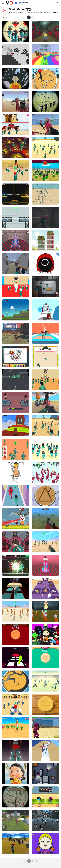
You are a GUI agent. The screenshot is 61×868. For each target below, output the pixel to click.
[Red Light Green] (16, 704)
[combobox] (5, 17)
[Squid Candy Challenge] (16, 681)
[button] (56, 12)
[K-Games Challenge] (45, 449)
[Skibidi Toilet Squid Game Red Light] (16, 287)
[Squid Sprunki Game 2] (16, 658)
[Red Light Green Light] (45, 380)
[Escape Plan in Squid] (16, 380)
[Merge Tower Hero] (45, 240)
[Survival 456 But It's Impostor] (16, 403)
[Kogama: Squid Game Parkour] (16, 426)
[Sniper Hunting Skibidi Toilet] (45, 101)
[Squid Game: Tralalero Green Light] (16, 611)
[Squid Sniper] (16, 32)
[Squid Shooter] (45, 124)
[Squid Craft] (45, 171)
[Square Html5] (45, 356)
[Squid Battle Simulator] (45, 472)
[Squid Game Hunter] (45, 774)
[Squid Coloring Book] (16, 356)
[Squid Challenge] (45, 148)
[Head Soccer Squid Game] (45, 797)
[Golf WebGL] (16, 310)
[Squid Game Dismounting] (16, 55)
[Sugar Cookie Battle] (45, 78)
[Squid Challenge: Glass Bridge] (16, 240)
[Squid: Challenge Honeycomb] (45, 495)
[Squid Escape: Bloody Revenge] (45, 217)
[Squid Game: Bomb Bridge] (16, 148)
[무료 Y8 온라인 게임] (9, 3)
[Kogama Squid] (45, 32)
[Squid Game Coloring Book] (45, 843)
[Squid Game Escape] (45, 403)
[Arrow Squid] (45, 310)
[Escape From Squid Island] (16, 264)
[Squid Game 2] (45, 751)
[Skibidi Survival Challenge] (45, 820)
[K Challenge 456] (16, 449)
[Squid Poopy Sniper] (16, 797)
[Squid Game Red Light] (45, 542)
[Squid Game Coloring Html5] (16, 472)
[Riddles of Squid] (16, 124)
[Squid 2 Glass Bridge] (16, 751)
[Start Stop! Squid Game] (45, 681)
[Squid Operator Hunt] (16, 101)
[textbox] (5, 17)
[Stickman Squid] (16, 727)
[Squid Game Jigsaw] (16, 774)
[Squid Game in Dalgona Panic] (45, 658)
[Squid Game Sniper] (45, 519)
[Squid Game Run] (16, 495)
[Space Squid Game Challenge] (16, 333)
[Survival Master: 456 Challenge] (45, 55)
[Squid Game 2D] (45, 194)
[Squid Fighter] (16, 565)
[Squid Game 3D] (45, 426)
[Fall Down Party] (45, 588)
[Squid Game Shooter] (16, 843)
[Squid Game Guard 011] (16, 78)
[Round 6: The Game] (45, 565)
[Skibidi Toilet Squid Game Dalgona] (16, 635)
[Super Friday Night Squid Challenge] (45, 635)
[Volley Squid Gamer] (45, 333)
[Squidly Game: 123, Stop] (16, 171)
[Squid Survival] (16, 519)
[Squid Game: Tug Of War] (16, 194)
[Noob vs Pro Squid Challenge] (16, 217)
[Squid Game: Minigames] (45, 704)
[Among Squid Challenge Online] (45, 287)
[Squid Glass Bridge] (16, 588)
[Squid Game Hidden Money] (16, 542)
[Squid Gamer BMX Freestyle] (16, 820)
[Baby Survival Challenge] (45, 611)
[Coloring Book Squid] (45, 264)
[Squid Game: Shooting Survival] (45, 727)
